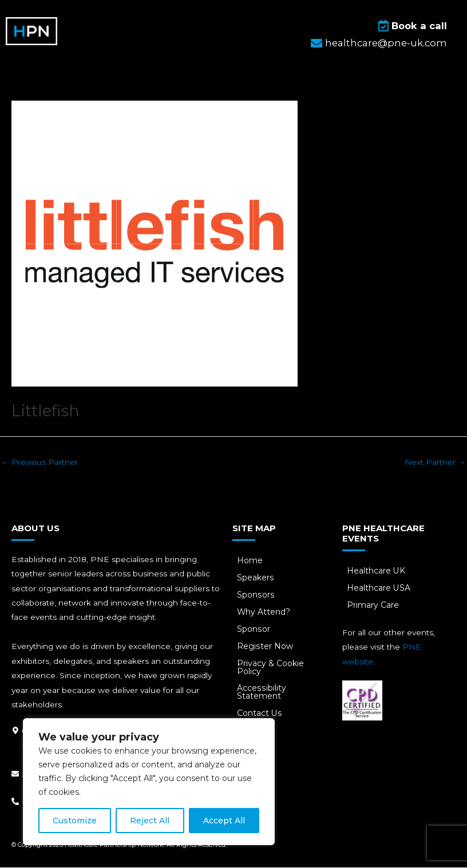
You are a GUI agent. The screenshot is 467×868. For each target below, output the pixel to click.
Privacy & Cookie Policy (272, 668)
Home (251, 561)
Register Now (266, 647)
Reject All (150, 821)
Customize (75, 821)
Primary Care (374, 606)
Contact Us (260, 714)
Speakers (256, 578)
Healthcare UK (377, 571)
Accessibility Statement (262, 693)
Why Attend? (265, 612)
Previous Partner (39, 462)
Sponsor (254, 630)
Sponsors (256, 595)
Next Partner (435, 462)
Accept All (224, 821)
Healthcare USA (380, 588)
